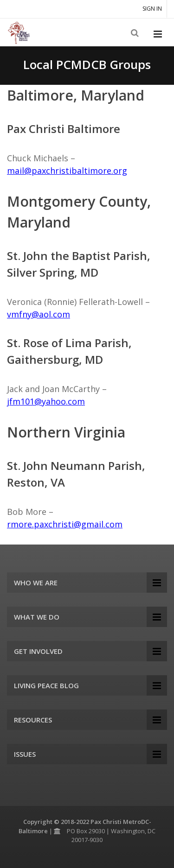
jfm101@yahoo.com (46, 401)
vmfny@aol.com (39, 314)
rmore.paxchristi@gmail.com (65, 524)
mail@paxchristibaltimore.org (67, 171)
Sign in (152, 9)
